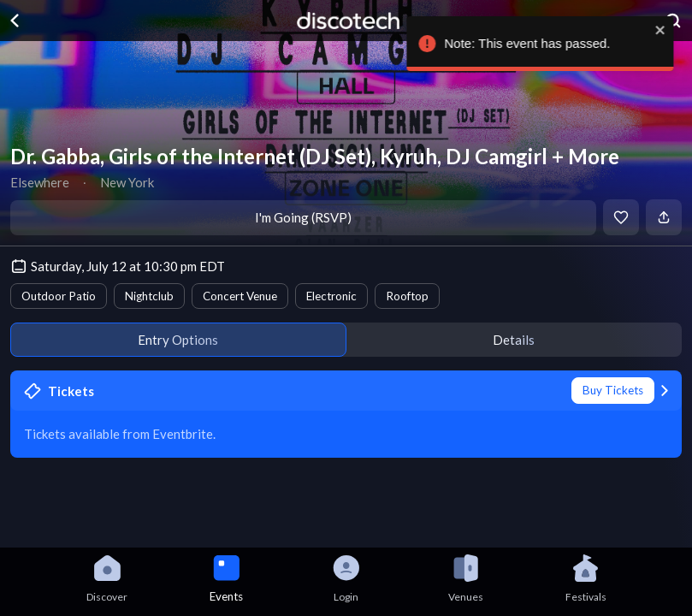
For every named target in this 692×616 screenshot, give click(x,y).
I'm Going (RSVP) (303, 217)
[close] (664, 30)
